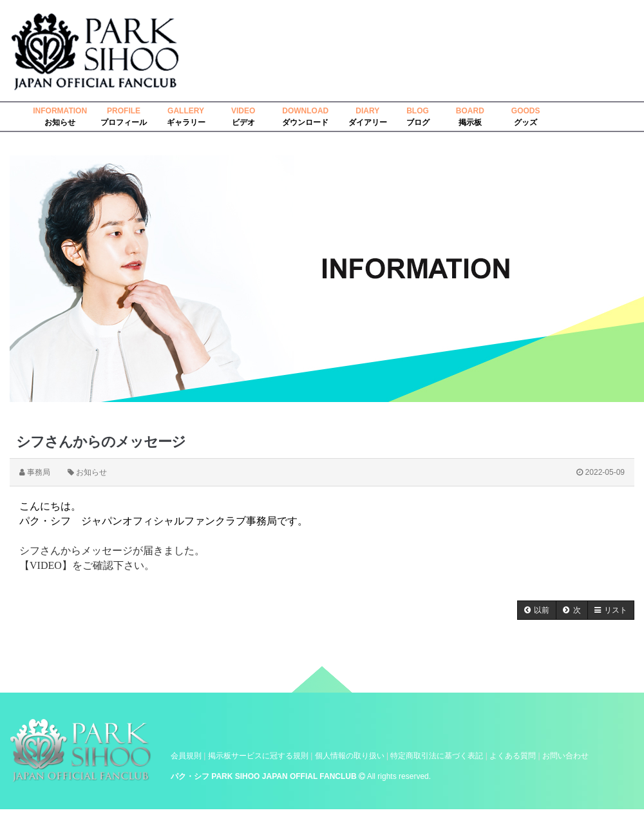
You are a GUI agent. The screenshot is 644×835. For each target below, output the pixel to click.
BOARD (470, 111)
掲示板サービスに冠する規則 (258, 756)
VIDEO (243, 111)
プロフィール (124, 122)
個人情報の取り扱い (350, 756)
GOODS (526, 111)
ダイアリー (368, 122)
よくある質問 (513, 756)
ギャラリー (186, 122)
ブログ (418, 122)
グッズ (526, 122)
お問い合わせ (565, 756)
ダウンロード (305, 122)
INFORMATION (60, 111)
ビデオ (243, 122)
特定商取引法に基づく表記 (437, 756)
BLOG (418, 111)
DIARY (367, 111)
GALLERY (186, 111)
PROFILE (124, 111)
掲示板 (470, 122)
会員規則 (186, 756)
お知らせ (60, 122)
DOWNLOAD (305, 111)
